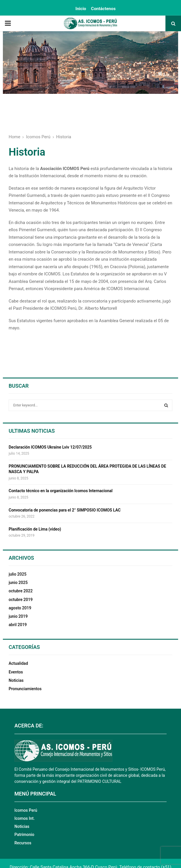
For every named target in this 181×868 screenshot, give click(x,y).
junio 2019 (18, 616)
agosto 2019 (20, 608)
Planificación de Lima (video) (35, 529)
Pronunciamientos (25, 689)
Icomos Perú (26, 810)
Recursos (23, 843)
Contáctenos (103, 9)
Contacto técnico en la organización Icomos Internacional (61, 491)
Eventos (16, 672)
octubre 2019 (21, 600)
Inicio (81, 9)
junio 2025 (18, 583)
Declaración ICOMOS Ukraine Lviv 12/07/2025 (50, 447)
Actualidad (18, 663)
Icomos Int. (24, 818)
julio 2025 (18, 574)
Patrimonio (24, 835)
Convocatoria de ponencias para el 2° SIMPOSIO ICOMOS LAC (65, 510)
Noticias (16, 680)
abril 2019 (18, 625)
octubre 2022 (21, 591)
